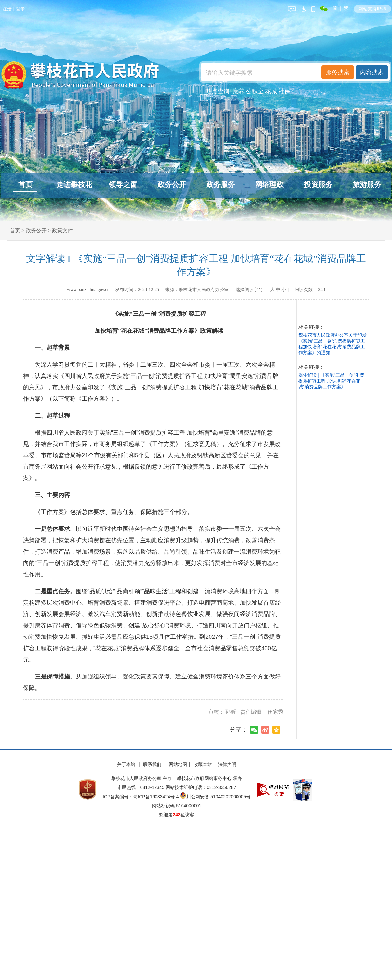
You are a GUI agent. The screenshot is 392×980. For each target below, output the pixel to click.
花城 (271, 91)
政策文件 (62, 230)
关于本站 (127, 764)
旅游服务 (367, 185)
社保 (284, 91)
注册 (7, 9)
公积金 (255, 91)
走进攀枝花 (74, 185)
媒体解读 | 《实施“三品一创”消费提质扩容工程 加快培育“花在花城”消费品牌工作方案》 (331, 381)
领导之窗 (123, 185)
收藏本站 (203, 764)
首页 (25, 185)
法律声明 (227, 764)
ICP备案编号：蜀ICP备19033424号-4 (141, 797)
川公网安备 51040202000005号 (215, 797)
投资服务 (318, 185)
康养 (238, 91)
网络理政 (269, 185)
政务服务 (221, 185)
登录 (20, 9)
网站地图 (178, 764)
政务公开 (172, 185)
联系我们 (153, 764)
